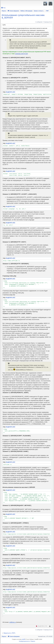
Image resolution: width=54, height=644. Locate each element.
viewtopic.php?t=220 (21, 54)
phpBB (23, 639)
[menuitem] (3, 8)
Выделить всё (11, 92)
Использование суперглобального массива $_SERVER (23, 16)
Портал (4, 11)
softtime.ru (13, 622)
